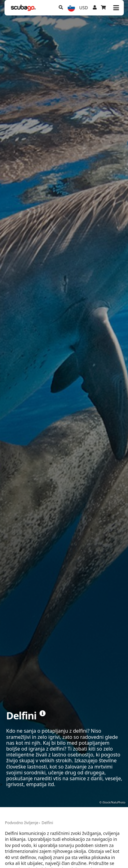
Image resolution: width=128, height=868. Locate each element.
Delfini (47, 823)
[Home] (23, 8)
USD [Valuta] (84, 8)
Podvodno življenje (22, 823)
